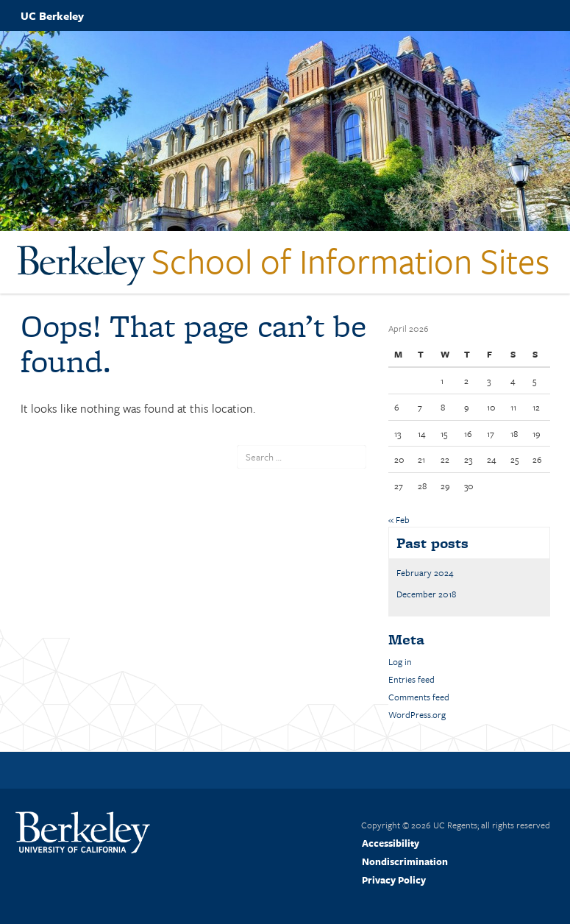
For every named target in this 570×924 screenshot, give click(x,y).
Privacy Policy (394, 880)
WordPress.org (417, 714)
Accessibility (391, 843)
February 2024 (425, 572)
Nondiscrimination (405, 861)
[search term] (302, 457)
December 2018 (426, 594)
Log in (400, 661)
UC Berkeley (52, 15)
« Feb (399, 519)
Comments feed (419, 697)
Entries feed (412, 679)
